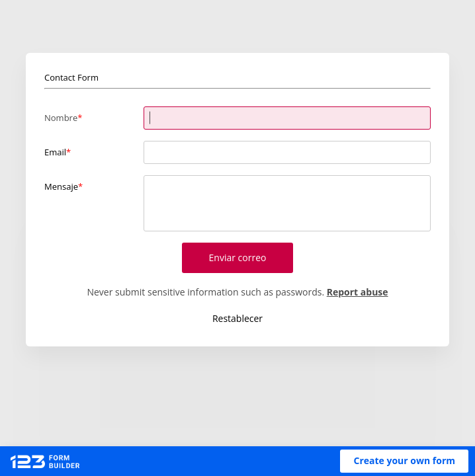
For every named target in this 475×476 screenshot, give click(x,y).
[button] (404, 461)
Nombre (61, 118)
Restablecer (237, 318)
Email (55, 152)
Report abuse (358, 292)
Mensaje (61, 186)
